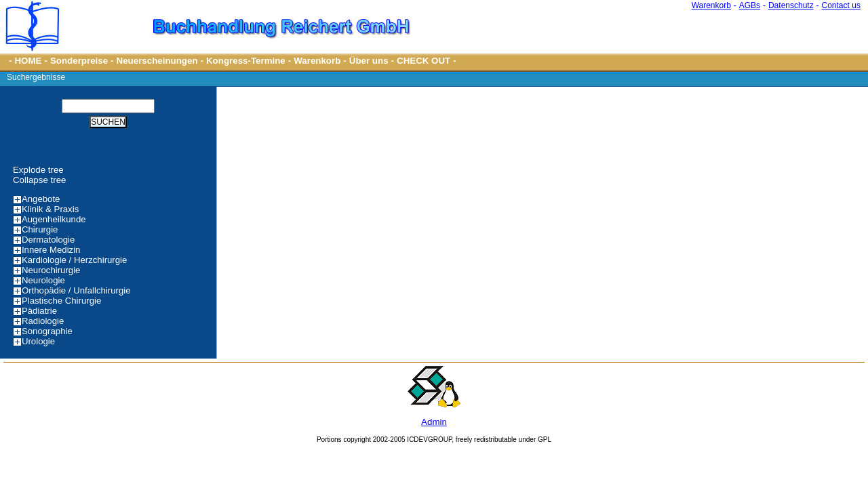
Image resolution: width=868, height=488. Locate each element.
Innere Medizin (51, 250)
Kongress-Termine (246, 61)
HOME (28, 61)
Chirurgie (40, 229)
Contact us (841, 5)
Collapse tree (40, 180)
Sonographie (47, 331)
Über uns (369, 61)
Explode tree (38, 170)
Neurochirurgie (51, 270)
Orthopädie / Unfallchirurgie (76, 290)
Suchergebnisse (36, 77)
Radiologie (43, 321)
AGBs (750, 5)
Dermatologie (48, 240)
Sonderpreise (79, 61)
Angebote (41, 199)
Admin (434, 422)
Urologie (38, 341)
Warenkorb (711, 5)
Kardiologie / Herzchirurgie (74, 260)
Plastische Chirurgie (61, 301)
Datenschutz (791, 5)
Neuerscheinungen (157, 61)
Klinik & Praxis (50, 209)
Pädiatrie (39, 311)
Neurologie (43, 280)
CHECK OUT (423, 61)
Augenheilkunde (54, 219)
